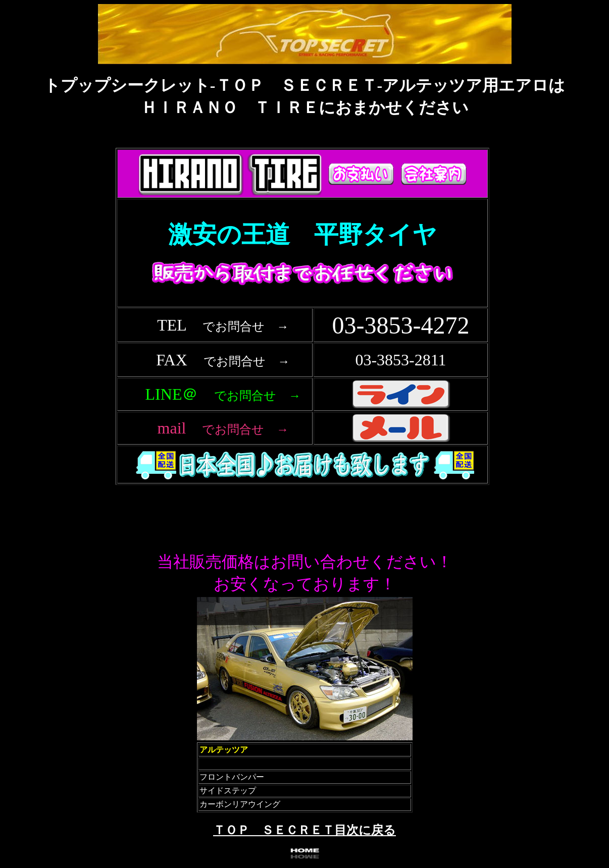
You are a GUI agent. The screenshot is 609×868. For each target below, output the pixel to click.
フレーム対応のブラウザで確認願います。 (304, 332)
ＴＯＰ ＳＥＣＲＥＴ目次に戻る (304, 830)
